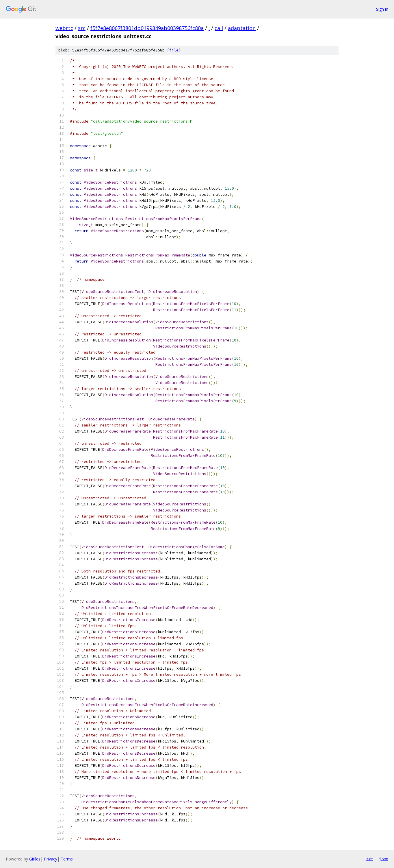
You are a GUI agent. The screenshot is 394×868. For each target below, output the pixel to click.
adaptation (242, 28)
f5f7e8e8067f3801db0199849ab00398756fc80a (147, 28)
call (219, 28)
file (174, 50)
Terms (67, 859)
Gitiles (35, 859)
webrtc (64, 28)
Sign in (382, 9)
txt (370, 859)
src (82, 28)
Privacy (51, 859)
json (384, 859)
